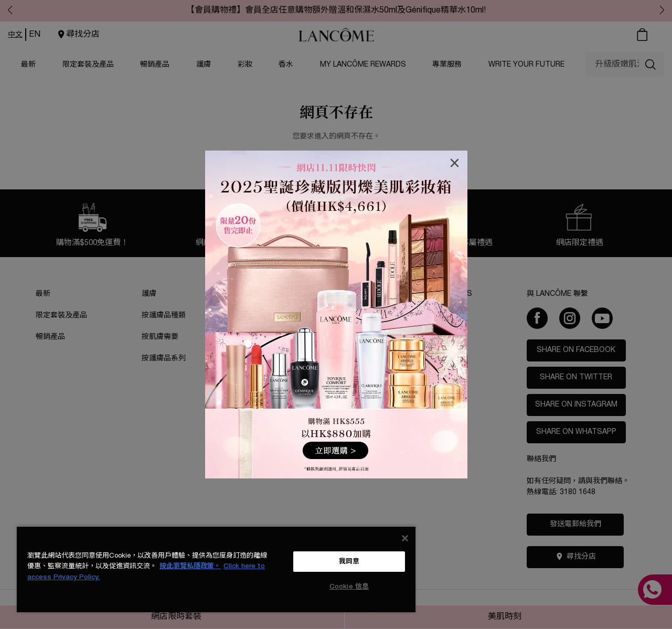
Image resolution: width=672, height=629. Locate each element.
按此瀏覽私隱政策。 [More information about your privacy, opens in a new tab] (190, 566)
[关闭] (405, 538)
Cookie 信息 (349, 587)
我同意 (349, 562)
